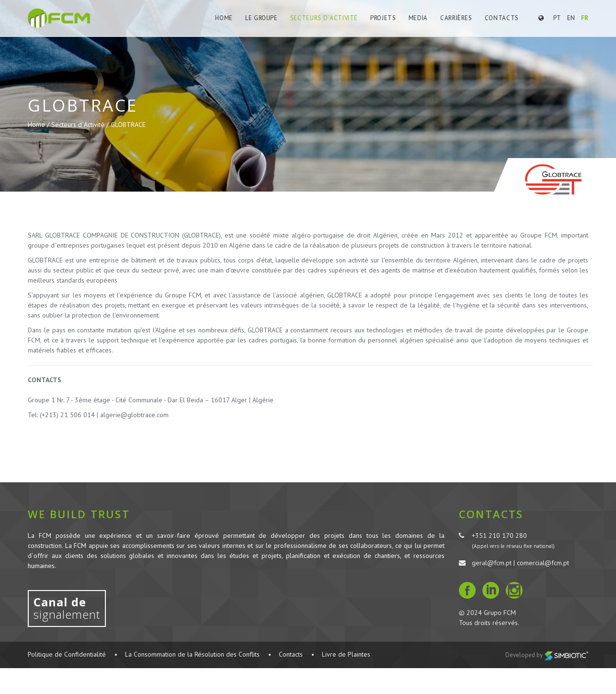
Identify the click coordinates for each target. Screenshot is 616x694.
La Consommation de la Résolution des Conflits (192, 654)
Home (224, 18)
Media (418, 18)
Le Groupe (262, 18)
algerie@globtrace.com (134, 415)
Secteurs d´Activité (324, 18)
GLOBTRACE (128, 125)
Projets (383, 18)
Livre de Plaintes (346, 654)
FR (585, 18)
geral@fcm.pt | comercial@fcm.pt (520, 563)
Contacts (502, 18)
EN (571, 18)
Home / (40, 125)
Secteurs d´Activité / (81, 125)
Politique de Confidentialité (67, 654)
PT (557, 18)
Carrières (456, 18)
